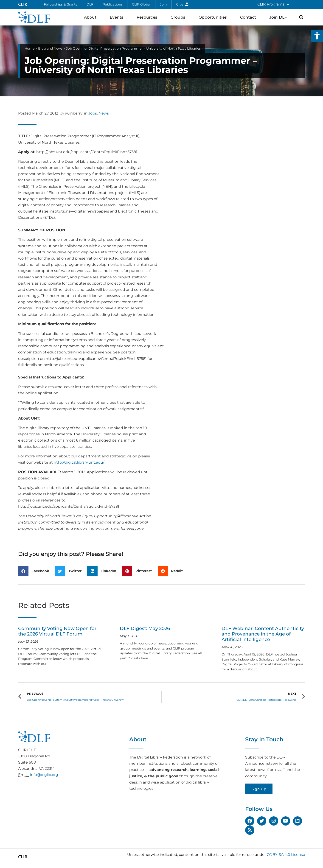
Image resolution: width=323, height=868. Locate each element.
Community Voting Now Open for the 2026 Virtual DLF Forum (57, 631)
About (91, 17)
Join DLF (279, 17)
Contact (249, 17)
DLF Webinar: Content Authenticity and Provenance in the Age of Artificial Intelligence (263, 634)
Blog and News (50, 48)
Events (118, 17)
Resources (148, 17)
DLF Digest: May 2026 (145, 628)
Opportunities (214, 17)
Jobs (93, 113)
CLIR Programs (273, 4)
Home (29, 48)
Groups (179, 17)
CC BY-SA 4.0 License (286, 855)
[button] (317, 36)
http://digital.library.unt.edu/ (79, 462)
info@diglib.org (44, 775)
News (104, 113)
